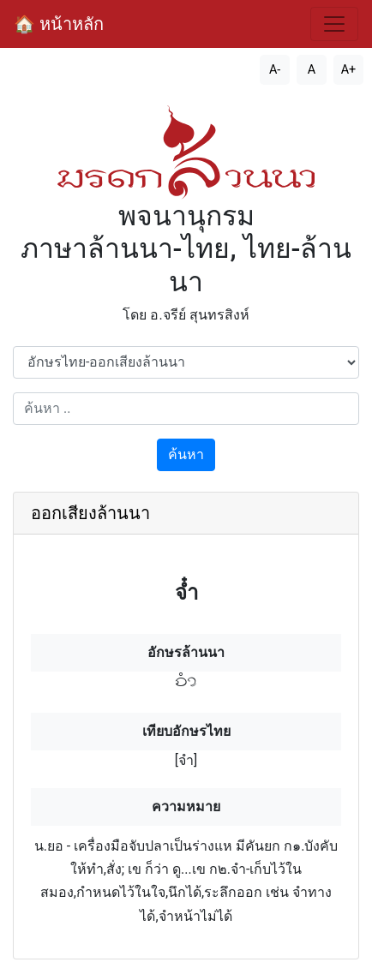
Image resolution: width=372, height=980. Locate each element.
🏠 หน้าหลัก (59, 24)
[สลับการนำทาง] (334, 24)
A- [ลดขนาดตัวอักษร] (275, 70)
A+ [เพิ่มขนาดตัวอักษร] (349, 70)
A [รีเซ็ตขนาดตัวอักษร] (312, 70)
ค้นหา (186, 454)
